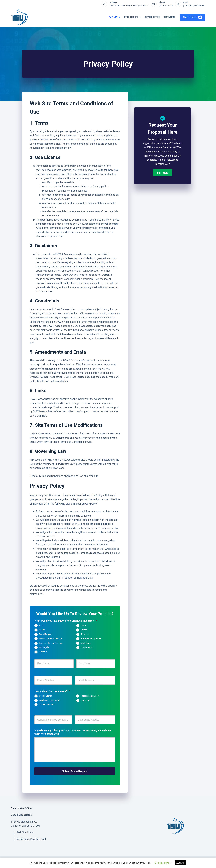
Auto (41, 626)
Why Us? (115, 17)
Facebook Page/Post (90, 696)
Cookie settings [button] (163, 863)
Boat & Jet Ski (87, 648)
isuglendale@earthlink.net (31, 838)
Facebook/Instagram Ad (50, 700)
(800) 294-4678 (166, 6)
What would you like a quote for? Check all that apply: (66, 621)
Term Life (85, 634)
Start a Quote (193, 17)
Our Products (133, 17)
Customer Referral (47, 705)
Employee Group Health (91, 639)
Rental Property (46, 634)
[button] (163, 173)
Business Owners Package (51, 643)
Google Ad (85, 700)
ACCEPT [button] (180, 863)
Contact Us (169, 17)
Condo (42, 630)
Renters (84, 630)
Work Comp (86, 643)
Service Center (152, 17)
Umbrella (43, 652)
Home (84, 626)
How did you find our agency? (52, 691)
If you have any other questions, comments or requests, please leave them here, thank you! (73, 732)
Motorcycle (44, 648)
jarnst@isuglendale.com (194, 6)
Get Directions (25, 832)
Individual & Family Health (50, 639)
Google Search (46, 696)
